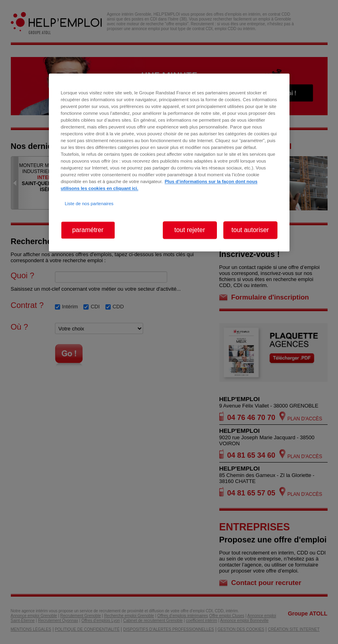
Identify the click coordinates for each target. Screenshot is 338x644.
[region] (169, 162)
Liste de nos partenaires (89, 204)
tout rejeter (190, 230)
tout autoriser (250, 230)
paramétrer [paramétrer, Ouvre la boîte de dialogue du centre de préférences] (88, 230)
